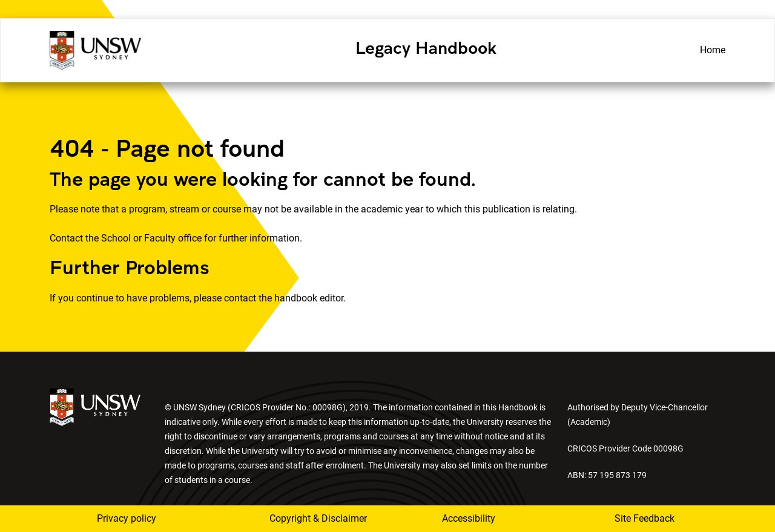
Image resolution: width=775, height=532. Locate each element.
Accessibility (469, 518)
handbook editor (309, 298)
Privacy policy (127, 518)
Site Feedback (645, 518)
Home (713, 50)
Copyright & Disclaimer (311, 518)
